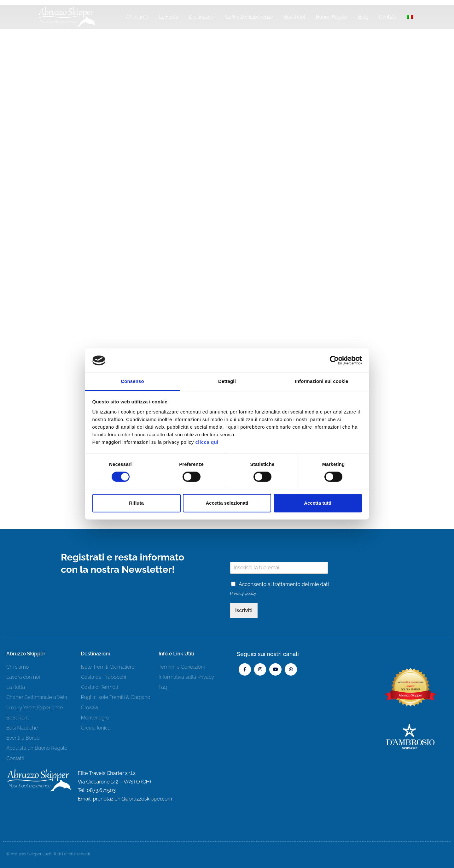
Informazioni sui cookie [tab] (322, 381)
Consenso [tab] (132, 381)
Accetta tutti (318, 503)
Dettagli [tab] (227, 381)
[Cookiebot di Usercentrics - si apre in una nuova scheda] (334, 361)
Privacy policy (243, 593)
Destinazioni (202, 17)
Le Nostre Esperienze (250, 17)
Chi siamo (137, 17)
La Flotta (169, 17)
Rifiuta (136, 503)
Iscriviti (244, 610)
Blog (363, 17)
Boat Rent (294, 17)
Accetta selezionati (227, 503)
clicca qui (207, 442)
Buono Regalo (332, 17)
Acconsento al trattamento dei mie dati (284, 584)
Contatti (387, 17)
